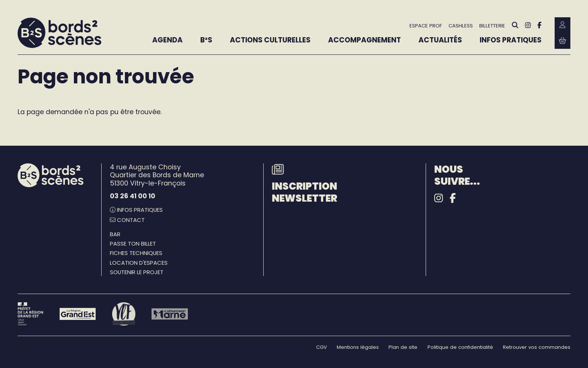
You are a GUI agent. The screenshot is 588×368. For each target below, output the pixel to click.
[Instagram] (528, 25)
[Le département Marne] (170, 314)
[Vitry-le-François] (124, 314)
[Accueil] (59, 33)
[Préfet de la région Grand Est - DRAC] (30, 314)
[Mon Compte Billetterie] (562, 25)
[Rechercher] (515, 25)
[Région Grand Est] (78, 314)
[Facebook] (539, 25)
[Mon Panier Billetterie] (562, 41)
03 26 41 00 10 (133, 196)
